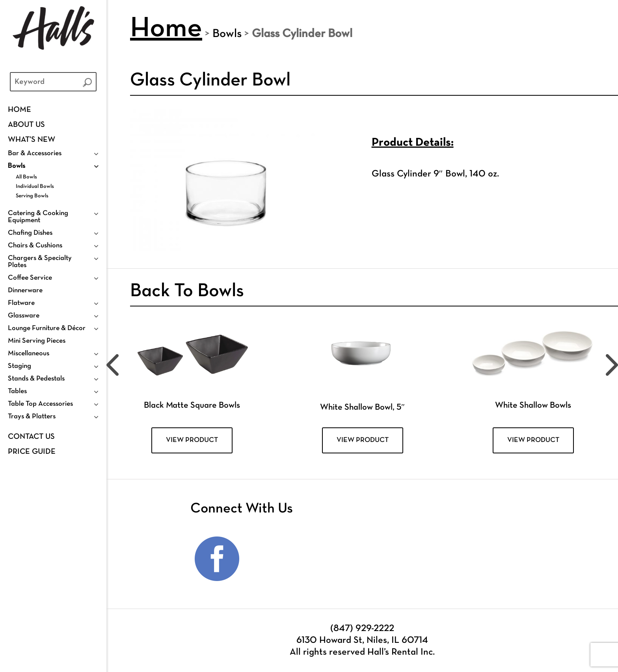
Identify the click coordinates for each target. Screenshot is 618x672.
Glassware (24, 316)
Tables (17, 391)
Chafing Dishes (30, 233)
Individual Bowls (35, 187)
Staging (20, 366)
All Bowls (26, 177)
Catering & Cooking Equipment (38, 217)
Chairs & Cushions (35, 246)
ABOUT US (26, 125)
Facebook (217, 559)
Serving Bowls (32, 196)
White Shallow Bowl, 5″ (362, 407)
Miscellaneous (29, 354)
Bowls (17, 166)
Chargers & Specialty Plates (40, 262)
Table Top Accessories (40, 404)
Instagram (268, 559)
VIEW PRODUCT (192, 440)
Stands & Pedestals (36, 379)
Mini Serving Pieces (37, 341)
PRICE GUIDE (32, 452)
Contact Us (31, 437)
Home (20, 110)
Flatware (21, 303)
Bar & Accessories (35, 153)
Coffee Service (30, 278)
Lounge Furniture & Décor (47, 328)
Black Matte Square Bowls (192, 406)
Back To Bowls (187, 291)
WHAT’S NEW (32, 140)
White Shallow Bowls (533, 406)
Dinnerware (25, 291)
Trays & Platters (32, 417)
